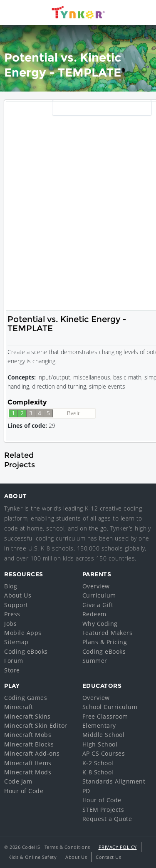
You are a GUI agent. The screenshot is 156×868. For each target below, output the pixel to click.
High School (100, 744)
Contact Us (108, 857)
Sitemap (16, 642)
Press (12, 614)
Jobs (10, 624)
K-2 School (98, 763)
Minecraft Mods (28, 772)
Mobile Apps (23, 633)
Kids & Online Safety (32, 857)
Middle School (104, 735)
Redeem (94, 614)
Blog (11, 586)
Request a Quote (107, 819)
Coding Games (26, 698)
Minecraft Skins (27, 716)
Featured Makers (108, 633)
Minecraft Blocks (29, 744)
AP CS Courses (104, 753)
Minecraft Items (28, 763)
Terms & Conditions (67, 847)
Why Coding (100, 624)
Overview (96, 586)
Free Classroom (105, 716)
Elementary (99, 725)
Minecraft (19, 707)
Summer (95, 661)
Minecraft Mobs (28, 735)
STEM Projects (103, 810)
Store (12, 670)
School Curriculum (110, 707)
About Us (18, 595)
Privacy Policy (118, 847)
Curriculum (99, 595)
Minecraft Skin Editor (36, 725)
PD (86, 791)
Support (16, 605)
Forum (14, 661)
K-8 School (98, 772)
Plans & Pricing (105, 642)
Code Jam (18, 781)
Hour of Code (24, 791)
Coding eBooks (26, 651)
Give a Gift (98, 605)
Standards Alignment (114, 781)
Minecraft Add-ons (32, 753)
